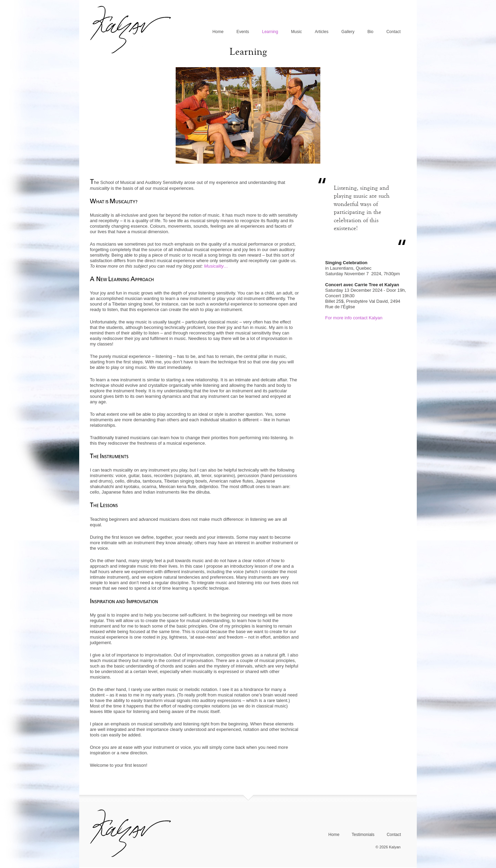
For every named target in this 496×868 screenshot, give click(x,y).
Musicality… (216, 266)
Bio (370, 32)
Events (243, 32)
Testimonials (363, 835)
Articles (322, 32)
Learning (270, 32)
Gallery (348, 32)
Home (218, 32)
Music (296, 32)
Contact (394, 32)
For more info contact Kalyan (354, 318)
